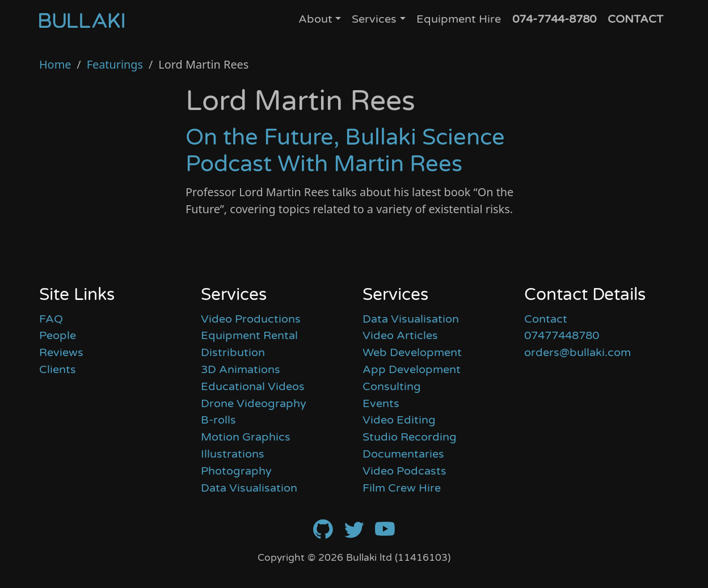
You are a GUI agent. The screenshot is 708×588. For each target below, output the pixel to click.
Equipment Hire (459, 19)
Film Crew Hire (402, 488)
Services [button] (374, 19)
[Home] (82, 20)
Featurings (115, 64)
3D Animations (241, 370)
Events (381, 404)
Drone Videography (254, 404)
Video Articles (400, 336)
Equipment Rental (249, 336)
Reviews (61, 353)
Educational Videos (253, 387)
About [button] (315, 19)
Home (55, 64)
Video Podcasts (404, 471)
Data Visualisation (249, 488)
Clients (58, 370)
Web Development (412, 353)
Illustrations (233, 454)
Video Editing (399, 420)
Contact (546, 319)
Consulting (392, 387)
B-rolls (218, 420)
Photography (236, 471)
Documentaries (403, 454)
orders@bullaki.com (578, 353)
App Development (412, 370)
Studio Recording (410, 437)
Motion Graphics (246, 437)
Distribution (233, 353)
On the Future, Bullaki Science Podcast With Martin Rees (345, 151)
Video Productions (251, 319)
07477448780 (562, 336)
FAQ (51, 319)
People (58, 336)
